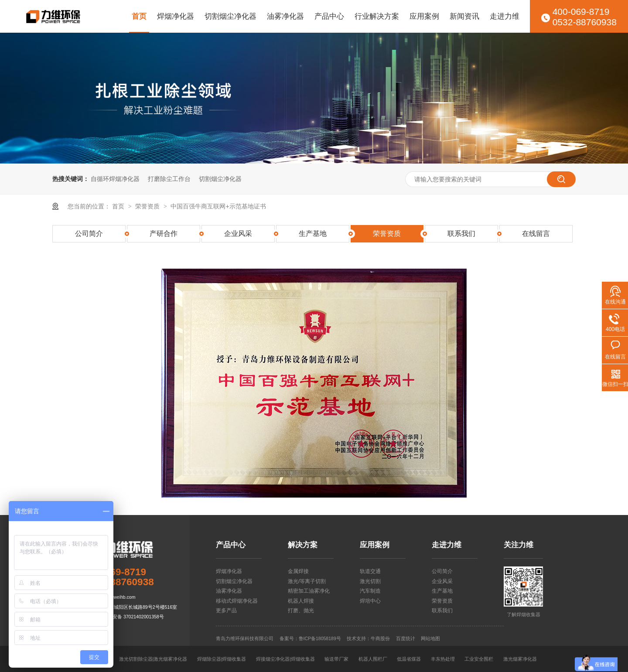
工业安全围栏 (479, 659)
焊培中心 (370, 601)
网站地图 (430, 638)
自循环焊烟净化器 (115, 179)
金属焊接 (298, 571)
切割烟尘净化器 (230, 16)
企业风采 (238, 234)
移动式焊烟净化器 (237, 601)
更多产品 (226, 611)
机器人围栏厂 (373, 659)
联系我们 (461, 234)
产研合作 (164, 234)
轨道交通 (370, 571)
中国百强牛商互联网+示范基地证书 (218, 206)
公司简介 (89, 234)
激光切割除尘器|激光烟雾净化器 (153, 659)
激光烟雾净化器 (520, 659)
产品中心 (329, 16)
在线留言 (536, 234)
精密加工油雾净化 (309, 591)
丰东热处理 (443, 659)
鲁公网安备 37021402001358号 (131, 617)
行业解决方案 (377, 16)
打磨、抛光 (301, 611)
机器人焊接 (301, 601)
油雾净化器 (285, 16)
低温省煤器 (409, 659)
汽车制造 (370, 591)
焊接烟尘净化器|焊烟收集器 (285, 659)
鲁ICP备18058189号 (320, 638)
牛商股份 (380, 638)
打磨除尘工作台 (169, 179)
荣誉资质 (148, 206)
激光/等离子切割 (307, 581)
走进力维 (505, 16)
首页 (139, 16)
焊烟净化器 (176, 16)
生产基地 (313, 234)
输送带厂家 (336, 659)
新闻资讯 (464, 16)
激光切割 (370, 581)
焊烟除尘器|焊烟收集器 (222, 659)
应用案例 (424, 16)
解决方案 (303, 545)
